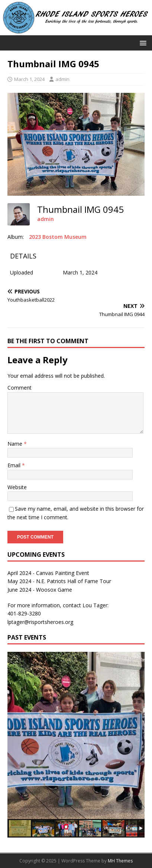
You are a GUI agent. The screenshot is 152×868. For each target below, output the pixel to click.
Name (16, 444)
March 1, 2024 (29, 79)
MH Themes (120, 861)
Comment (20, 388)
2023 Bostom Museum (58, 237)
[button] (142, 43)
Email (15, 465)
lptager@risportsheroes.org (40, 622)
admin (62, 79)
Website (17, 487)
